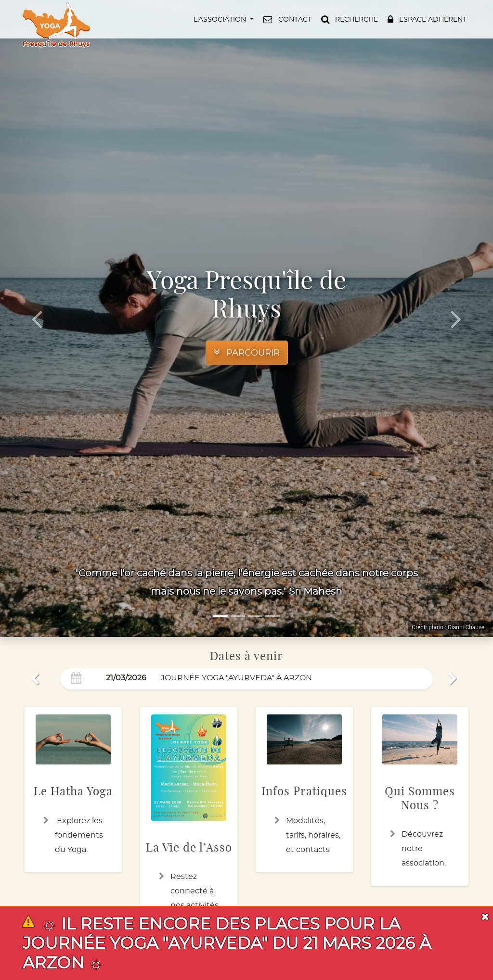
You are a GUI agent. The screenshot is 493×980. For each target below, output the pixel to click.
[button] (223, 19)
